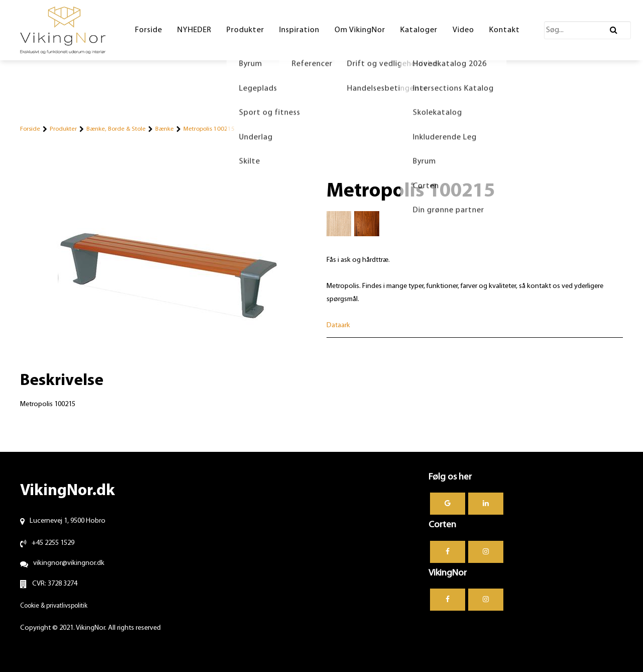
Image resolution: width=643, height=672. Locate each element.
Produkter (63, 129)
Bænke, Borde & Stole (116, 129)
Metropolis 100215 (209, 129)
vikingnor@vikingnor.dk (69, 563)
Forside (30, 129)
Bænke (165, 129)
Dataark (338, 325)
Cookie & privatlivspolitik (54, 606)
